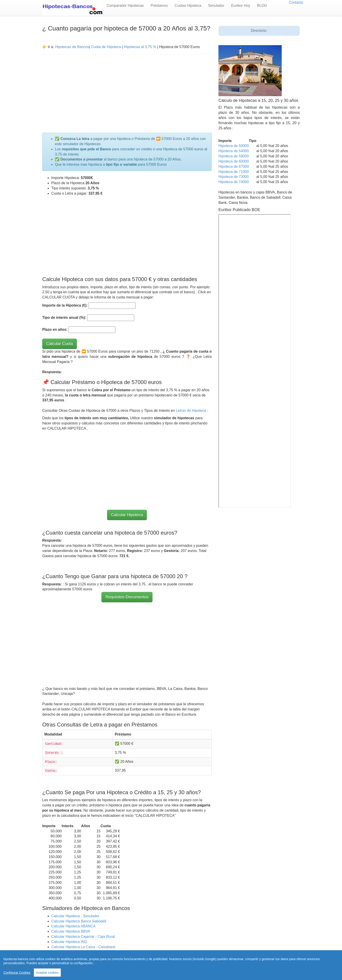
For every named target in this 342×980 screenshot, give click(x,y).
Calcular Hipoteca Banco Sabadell (79, 921)
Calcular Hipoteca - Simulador (75, 916)
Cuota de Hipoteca (106, 47)
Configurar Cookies (17, 973)
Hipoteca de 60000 (234, 161)
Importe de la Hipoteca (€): (65, 305)
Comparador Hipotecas (125, 6)
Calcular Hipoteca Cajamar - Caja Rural (83, 937)
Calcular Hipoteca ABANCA (73, 926)
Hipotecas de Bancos (72, 47)
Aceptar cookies (47, 973)
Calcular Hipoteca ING (69, 942)
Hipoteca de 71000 (234, 172)
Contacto (296, 2)
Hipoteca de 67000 (234, 166)
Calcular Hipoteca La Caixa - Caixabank (83, 947)
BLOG (262, 6)
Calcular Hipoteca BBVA (71, 931)
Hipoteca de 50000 (234, 146)
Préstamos (159, 6)
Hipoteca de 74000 (234, 182)
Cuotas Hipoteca (188, 6)
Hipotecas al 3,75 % (140, 47)
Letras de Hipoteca (191, 411)
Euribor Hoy (241, 6)
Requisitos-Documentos (127, 597)
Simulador (216, 6)
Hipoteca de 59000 (234, 156)
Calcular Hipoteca (127, 515)
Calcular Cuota (60, 344)
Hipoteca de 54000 (234, 151)
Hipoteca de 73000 (234, 177)
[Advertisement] (127, 91)
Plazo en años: (55, 329)
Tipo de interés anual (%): (64, 318)
